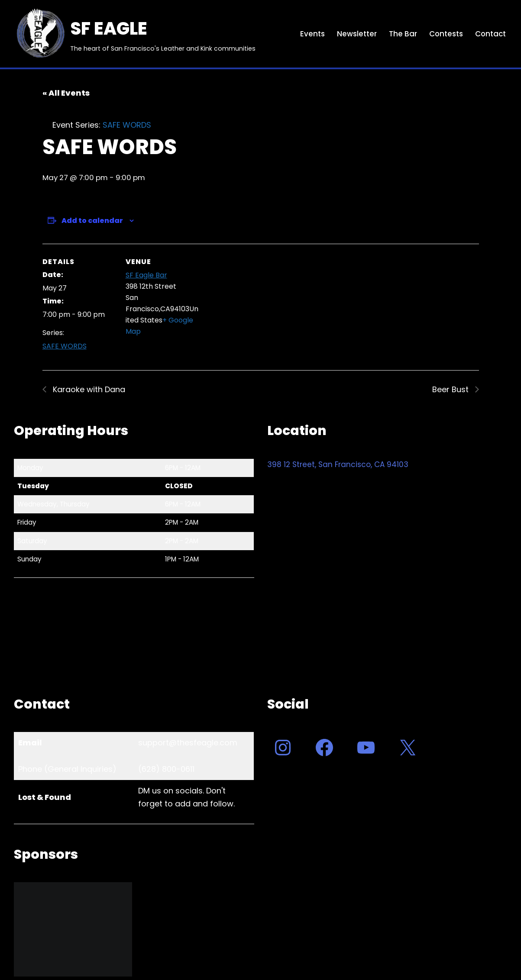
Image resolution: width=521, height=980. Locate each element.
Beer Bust (451, 389)
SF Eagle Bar (146, 276)
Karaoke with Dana (88, 389)
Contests (445, 34)
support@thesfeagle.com (188, 743)
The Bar (402, 34)
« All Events (66, 93)
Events (311, 34)
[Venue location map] (254, 304)
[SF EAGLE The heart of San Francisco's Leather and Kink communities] (135, 34)
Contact (490, 34)
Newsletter (356, 34)
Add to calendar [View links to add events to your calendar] (92, 221)
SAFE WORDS (65, 347)
